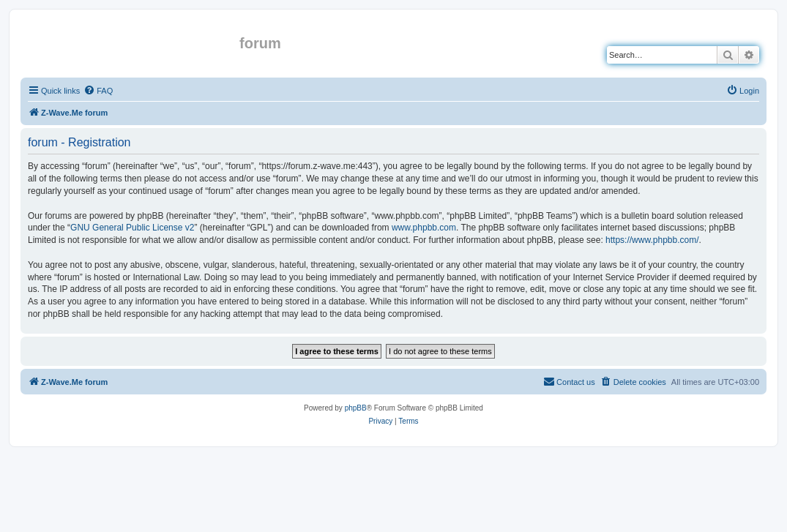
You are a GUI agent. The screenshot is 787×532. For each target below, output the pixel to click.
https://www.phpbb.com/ (652, 240)
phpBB (356, 408)
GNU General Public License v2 (132, 228)
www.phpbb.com (424, 228)
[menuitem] (98, 91)
